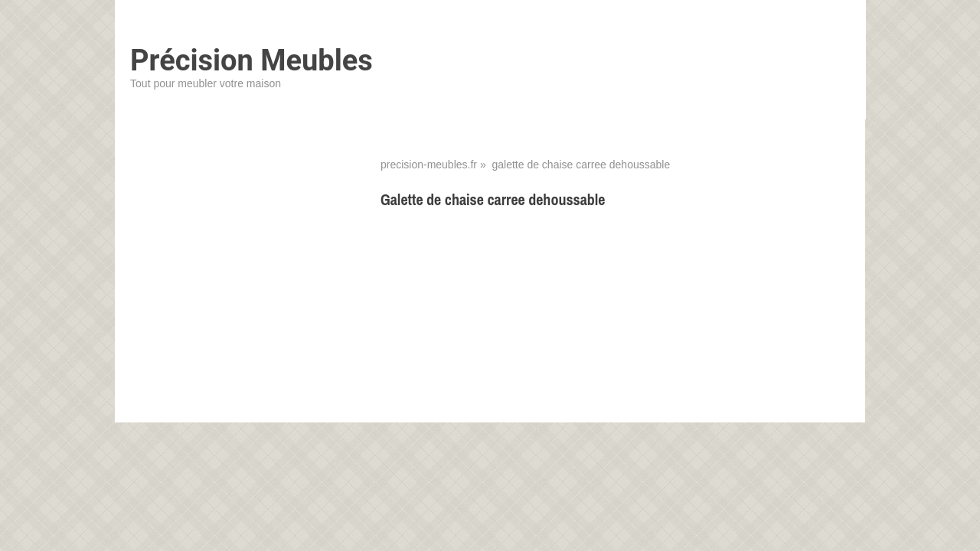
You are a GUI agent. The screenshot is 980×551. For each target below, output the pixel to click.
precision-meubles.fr (429, 165)
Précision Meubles (252, 60)
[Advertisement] (615, 333)
